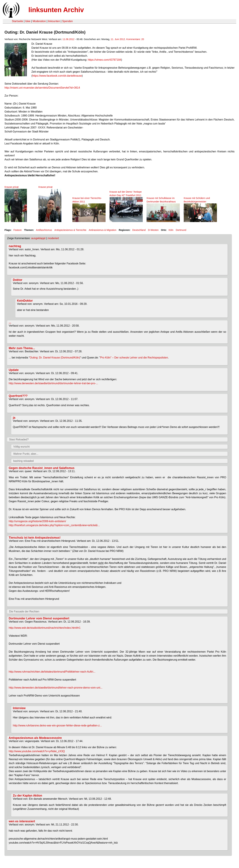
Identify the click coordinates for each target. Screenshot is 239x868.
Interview (19, 708)
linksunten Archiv (56, 10)
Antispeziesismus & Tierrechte (70, 230)
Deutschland (139, 230)
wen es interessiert (22, 821)
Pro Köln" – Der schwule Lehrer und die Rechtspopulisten (134, 358)
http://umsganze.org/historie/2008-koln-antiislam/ (37, 521)
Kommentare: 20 (135, 39)
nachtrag (15, 246)
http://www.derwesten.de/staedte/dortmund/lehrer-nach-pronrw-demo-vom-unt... (56, 688)
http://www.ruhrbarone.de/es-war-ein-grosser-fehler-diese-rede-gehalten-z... (57, 725)
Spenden (67, 21)
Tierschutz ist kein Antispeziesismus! (35, 538)
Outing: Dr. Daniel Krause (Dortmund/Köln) (55, 358)
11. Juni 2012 (118, 39)
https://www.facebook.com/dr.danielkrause (57, 76)
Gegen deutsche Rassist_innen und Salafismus (42, 468)
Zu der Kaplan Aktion (28, 796)
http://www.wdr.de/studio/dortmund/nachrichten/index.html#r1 (45, 628)
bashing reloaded (23, 461)
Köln (171, 230)
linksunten (54, 21)
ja (14, 418)
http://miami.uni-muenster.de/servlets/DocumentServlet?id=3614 (42, 88)
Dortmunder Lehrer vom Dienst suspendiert (39, 618)
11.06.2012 (68, 39)
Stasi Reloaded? (19, 439)
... (10, 322)
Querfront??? (18, 396)
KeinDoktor (25, 301)
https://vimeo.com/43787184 (104, 60)
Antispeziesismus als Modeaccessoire (35, 738)
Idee (28, 21)
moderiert (53, 238)
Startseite (17, 21)
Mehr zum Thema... (22, 348)
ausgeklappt (38, 238)
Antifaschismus (44, 230)
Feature (18, 230)
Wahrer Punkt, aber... (26, 454)
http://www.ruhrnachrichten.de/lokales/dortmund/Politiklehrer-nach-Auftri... (52, 672)
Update (14, 370)
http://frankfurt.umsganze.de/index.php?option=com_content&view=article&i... (54, 525)
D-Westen (153, 230)
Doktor (18, 280)
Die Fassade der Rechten (24, 611)
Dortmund (181, 230)
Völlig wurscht (21, 447)
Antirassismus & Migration (103, 230)
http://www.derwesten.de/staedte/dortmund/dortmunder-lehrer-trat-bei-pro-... (53, 383)
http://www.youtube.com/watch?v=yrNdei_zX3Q (37, 751)
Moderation (39, 21)
